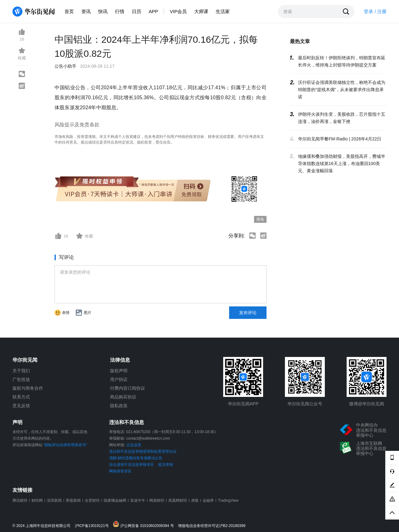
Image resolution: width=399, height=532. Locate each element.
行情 (120, 11)
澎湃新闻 (54, 500)
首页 (69, 11)
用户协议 (119, 379)
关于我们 (21, 371)
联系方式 (21, 397)
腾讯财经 (20, 500)
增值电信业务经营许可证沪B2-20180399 (212, 526)
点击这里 (134, 445)
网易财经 (157, 500)
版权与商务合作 (28, 388)
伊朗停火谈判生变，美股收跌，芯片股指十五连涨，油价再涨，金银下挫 (342, 118)
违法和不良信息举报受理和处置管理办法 (143, 451)
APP (153, 11)
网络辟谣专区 (120, 471)
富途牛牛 (138, 500)
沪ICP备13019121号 (93, 526)
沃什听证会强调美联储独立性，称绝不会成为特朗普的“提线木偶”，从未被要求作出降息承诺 (342, 90)
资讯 (86, 11)
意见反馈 (21, 406)
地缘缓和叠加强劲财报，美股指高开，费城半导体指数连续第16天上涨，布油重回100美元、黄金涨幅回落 (342, 164)
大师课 (201, 11)
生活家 (223, 11)
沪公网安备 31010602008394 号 (145, 524)
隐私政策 (119, 406)
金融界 (208, 500)
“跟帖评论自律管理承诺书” (65, 445)
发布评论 (248, 313)
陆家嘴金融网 (115, 500)
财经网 (37, 500)
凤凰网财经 (178, 500)
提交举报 (166, 465)
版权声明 (119, 371)
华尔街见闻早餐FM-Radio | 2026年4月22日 (340, 139)
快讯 (103, 11)
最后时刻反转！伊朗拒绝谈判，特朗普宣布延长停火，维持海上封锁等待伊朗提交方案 (342, 61)
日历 (137, 11)
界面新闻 (73, 500)
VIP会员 (178, 11)
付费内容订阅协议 (127, 388)
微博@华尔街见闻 (367, 404)
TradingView (228, 500)
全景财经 (92, 500)
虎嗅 (195, 500)
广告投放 (21, 379)
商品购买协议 (123, 397)
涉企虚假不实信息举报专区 (132, 465)
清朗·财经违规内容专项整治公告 (136, 458)
